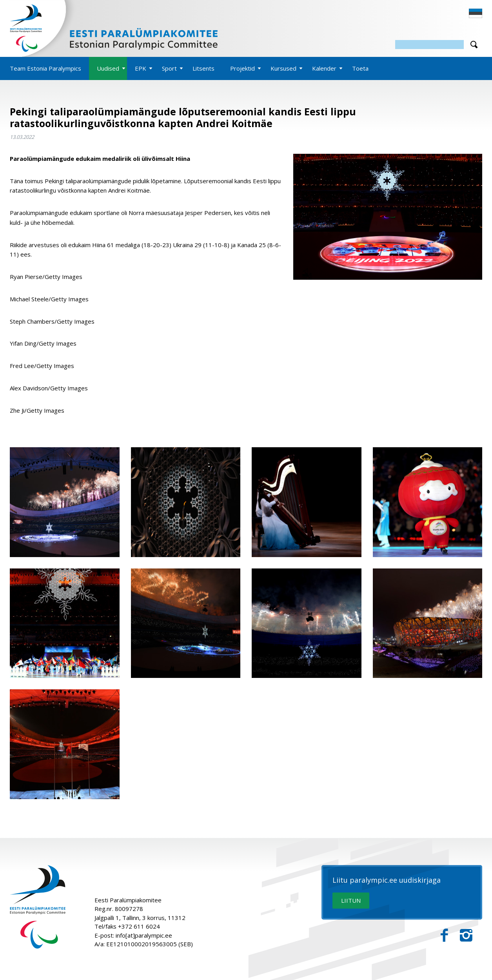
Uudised (108, 68)
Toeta (360, 68)
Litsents (203, 68)
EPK (141, 68)
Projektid (242, 68)
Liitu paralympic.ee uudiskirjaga (387, 880)
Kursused (283, 68)
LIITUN (351, 900)
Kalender (324, 68)
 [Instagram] (466, 935)
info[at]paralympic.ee (144, 935)
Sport (169, 68)
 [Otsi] (474, 45)
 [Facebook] (444, 935)
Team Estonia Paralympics (45, 68)
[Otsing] (429, 45)
